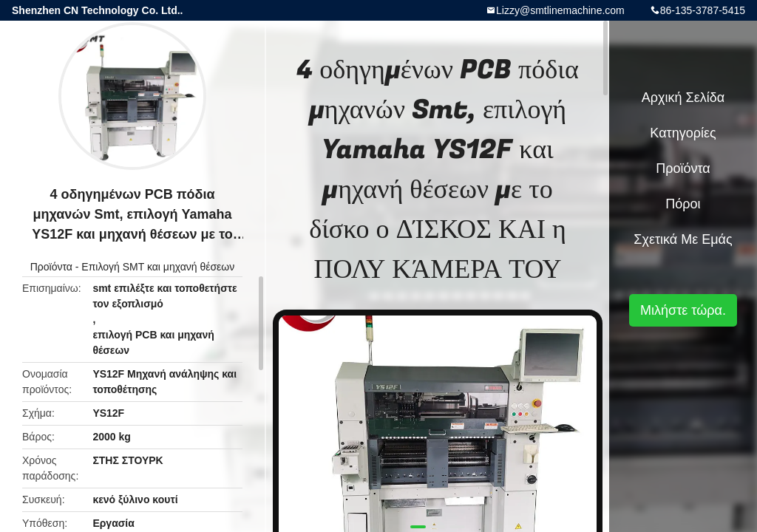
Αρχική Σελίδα (683, 98)
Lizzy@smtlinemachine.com (560, 10)
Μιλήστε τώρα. (683, 310)
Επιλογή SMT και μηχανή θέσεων (158, 267)
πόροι (683, 204)
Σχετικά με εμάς (683, 239)
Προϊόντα (51, 267)
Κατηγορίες (683, 133)
